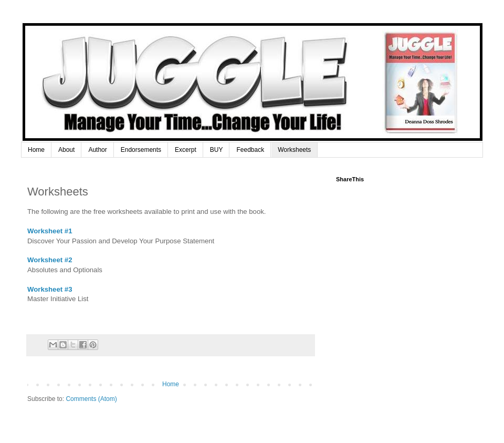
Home (36, 150)
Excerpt (186, 150)
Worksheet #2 (51, 260)
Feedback (250, 150)
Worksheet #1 (50, 231)
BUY (217, 150)
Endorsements (141, 150)
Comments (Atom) (91, 399)
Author (97, 150)
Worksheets (294, 150)
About (66, 150)
